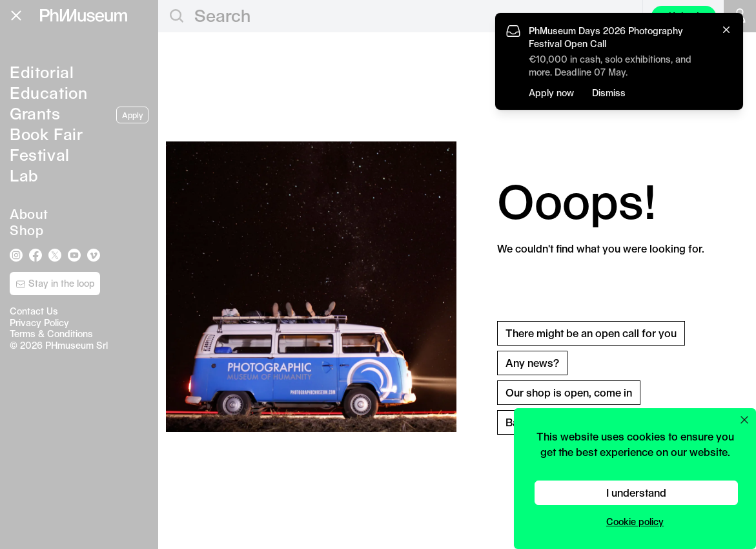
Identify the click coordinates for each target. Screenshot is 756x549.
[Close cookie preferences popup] (744, 420)
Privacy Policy (39, 323)
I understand (636, 492)
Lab (24, 175)
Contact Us (34, 311)
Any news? (532, 363)
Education (48, 92)
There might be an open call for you (591, 333)
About (29, 214)
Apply (132, 115)
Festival (40, 154)
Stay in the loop (55, 284)
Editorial (42, 72)
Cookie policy (635, 522)
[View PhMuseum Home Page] (84, 16)
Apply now (551, 93)
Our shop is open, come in (569, 392)
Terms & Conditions (51, 334)
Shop (26, 230)
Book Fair (46, 134)
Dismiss (609, 93)
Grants (35, 113)
